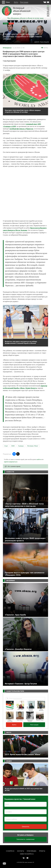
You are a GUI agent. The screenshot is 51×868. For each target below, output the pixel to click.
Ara (48, 16)
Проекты (42, 851)
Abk (48, 12)
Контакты (21, 851)
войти (39, 459)
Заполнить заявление (25, 839)
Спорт (6, 24)
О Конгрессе (10, 851)
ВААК (11, 24)
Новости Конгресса (27, 854)
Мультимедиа (32, 851)
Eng (48, 8)
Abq (48, 14)
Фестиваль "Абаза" (33, 446)
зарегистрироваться (11, 462)
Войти (16, 2)
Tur (48, 10)
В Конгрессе (7, 48)
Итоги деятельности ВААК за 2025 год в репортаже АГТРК (24, 789)
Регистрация (24, 2)
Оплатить (26, 827)
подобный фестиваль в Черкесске (21, 129)
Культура (21, 446)
